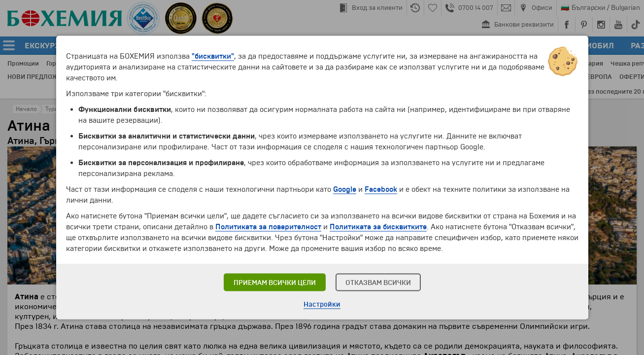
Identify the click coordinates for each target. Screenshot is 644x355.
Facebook (381, 189)
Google (345, 189)
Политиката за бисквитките (378, 227)
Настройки (322, 304)
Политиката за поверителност (268, 227)
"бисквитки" (213, 56)
